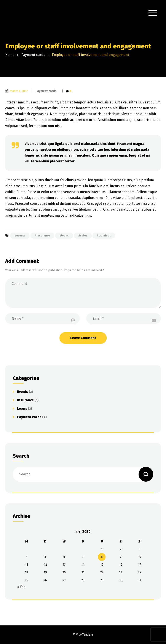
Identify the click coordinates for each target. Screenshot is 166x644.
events (21, 236)
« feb (21, 587)
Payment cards (46, 91)
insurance (43, 236)
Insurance (25, 400)
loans (65, 236)
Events (23, 392)
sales (84, 236)
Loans (22, 408)
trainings (105, 236)
